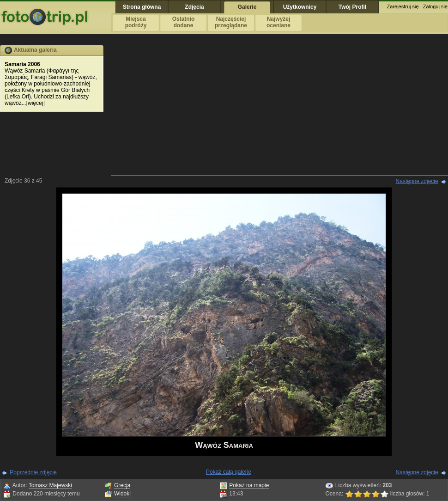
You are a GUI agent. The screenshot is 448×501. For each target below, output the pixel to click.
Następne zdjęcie (417, 181)
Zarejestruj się (403, 6)
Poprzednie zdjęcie (33, 472)
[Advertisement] (280, 110)
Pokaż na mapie (249, 485)
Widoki (122, 494)
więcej (35, 103)
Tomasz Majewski (50, 485)
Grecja (122, 485)
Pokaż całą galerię (229, 472)
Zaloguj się (435, 6)
